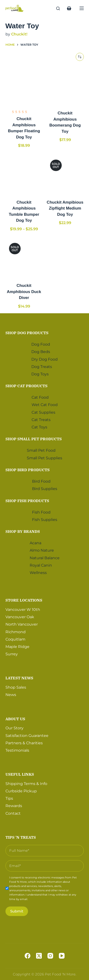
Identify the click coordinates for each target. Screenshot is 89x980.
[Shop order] (80, 57)
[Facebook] (28, 956)
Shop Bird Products (28, 470)
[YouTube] (62, 956)
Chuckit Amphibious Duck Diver (24, 292)
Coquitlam (15, 639)
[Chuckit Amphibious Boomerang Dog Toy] (65, 86)
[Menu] (82, 8)
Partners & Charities (24, 743)
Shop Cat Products (26, 386)
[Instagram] (50, 956)
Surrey (12, 654)
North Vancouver (22, 624)
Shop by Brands (23, 531)
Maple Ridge (17, 647)
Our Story (14, 728)
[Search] (58, 8)
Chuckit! (19, 34)
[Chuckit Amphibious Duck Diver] (24, 258)
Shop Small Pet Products (34, 439)
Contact (13, 813)
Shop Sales (16, 687)
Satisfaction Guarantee (27, 736)
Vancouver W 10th (23, 610)
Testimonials (17, 750)
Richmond (16, 632)
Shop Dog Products (27, 333)
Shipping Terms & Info (26, 784)
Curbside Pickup (21, 791)
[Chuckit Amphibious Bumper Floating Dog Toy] (24, 86)
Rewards (14, 806)
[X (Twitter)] (39, 956)
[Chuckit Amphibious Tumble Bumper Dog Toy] (24, 175)
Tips (9, 798)
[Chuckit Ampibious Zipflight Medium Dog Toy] (65, 175)
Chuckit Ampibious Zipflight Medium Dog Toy (65, 208)
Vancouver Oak (20, 617)
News (11, 695)
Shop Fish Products (27, 501)
